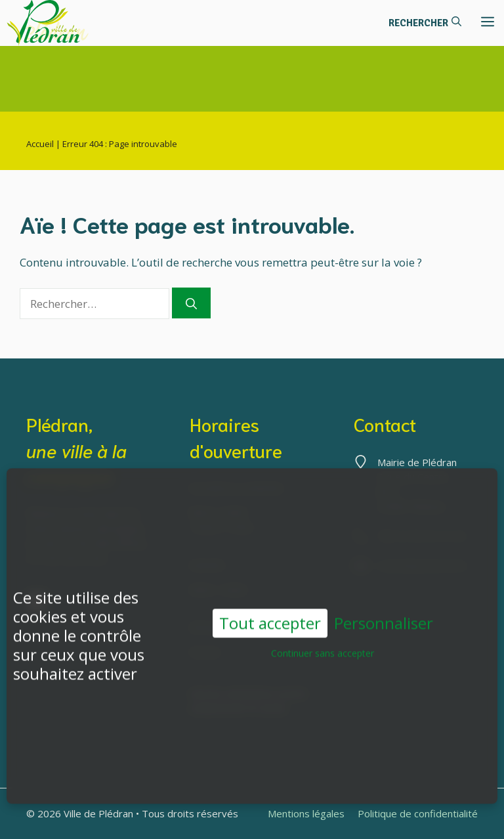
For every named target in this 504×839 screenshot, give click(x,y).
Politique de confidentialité (418, 813)
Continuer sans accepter (323, 650)
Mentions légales (306, 813)
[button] (425, 23)
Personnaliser (384, 619)
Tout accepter (270, 619)
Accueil (40, 144)
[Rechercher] (191, 303)
